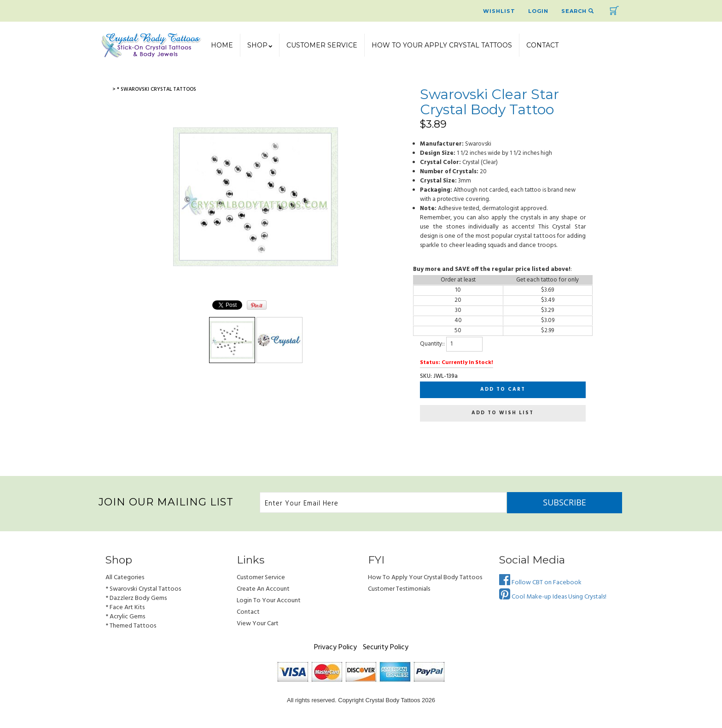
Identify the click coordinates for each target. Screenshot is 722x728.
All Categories (125, 578)
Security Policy (386, 647)
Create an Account (263, 589)
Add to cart (503, 389)
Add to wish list (503, 413)
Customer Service (322, 45)
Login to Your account (269, 601)
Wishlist (499, 11)
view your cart (258, 624)
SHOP (260, 45)
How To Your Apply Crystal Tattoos (442, 45)
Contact (542, 45)
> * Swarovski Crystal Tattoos (154, 89)
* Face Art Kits (125, 608)
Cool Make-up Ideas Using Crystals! (553, 597)
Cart (614, 11)
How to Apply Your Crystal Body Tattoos (425, 578)
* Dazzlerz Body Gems (136, 598)
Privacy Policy (335, 647)
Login (538, 11)
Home (222, 45)
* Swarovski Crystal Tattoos (143, 589)
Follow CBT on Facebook (540, 583)
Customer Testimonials (399, 589)
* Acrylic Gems (125, 617)
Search (578, 11)
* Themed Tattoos (131, 626)
